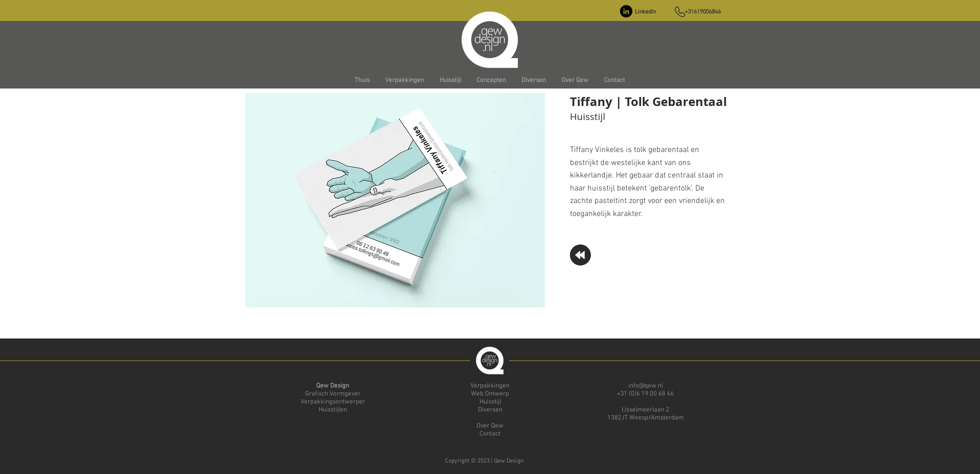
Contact (490, 434)
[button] (404, 81)
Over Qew (490, 426)
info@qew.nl (646, 386)
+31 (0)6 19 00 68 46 (645, 394)
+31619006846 (703, 12)
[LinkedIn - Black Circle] (626, 11)
